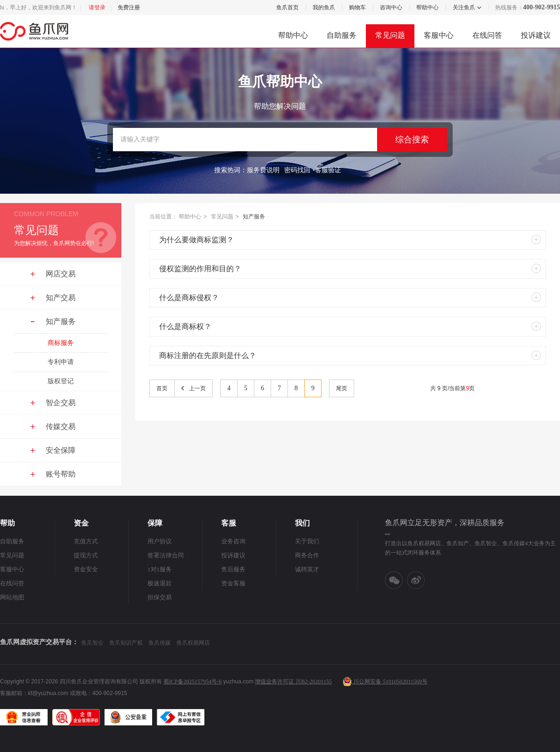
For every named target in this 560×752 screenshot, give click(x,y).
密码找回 (297, 170)
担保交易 (160, 597)
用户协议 (160, 541)
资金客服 (233, 583)
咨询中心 (391, 7)
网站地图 (12, 597)
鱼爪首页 (287, 7)
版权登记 (61, 381)
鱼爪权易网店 (193, 643)
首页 (162, 388)
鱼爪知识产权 (126, 643)
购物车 (357, 7)
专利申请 (61, 362)
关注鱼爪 (463, 7)
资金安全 (86, 569)
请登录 (97, 7)
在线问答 (487, 35)
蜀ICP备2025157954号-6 (192, 682)
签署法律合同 (166, 555)
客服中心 (439, 35)
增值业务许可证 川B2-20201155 (293, 682)
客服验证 (328, 170)
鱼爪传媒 (160, 643)
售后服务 (233, 569)
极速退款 (160, 583)
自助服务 (342, 35)
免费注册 (129, 7)
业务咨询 (233, 541)
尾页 (342, 388)
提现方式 (86, 555)
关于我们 (307, 541)
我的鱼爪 (324, 7)
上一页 (197, 388)
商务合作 (307, 555)
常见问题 (390, 35)
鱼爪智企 (92, 643)
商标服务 (61, 343)
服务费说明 (263, 170)
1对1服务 (160, 569)
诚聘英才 (307, 569)
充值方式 (86, 541)
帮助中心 (427, 7)
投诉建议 (536, 35)
